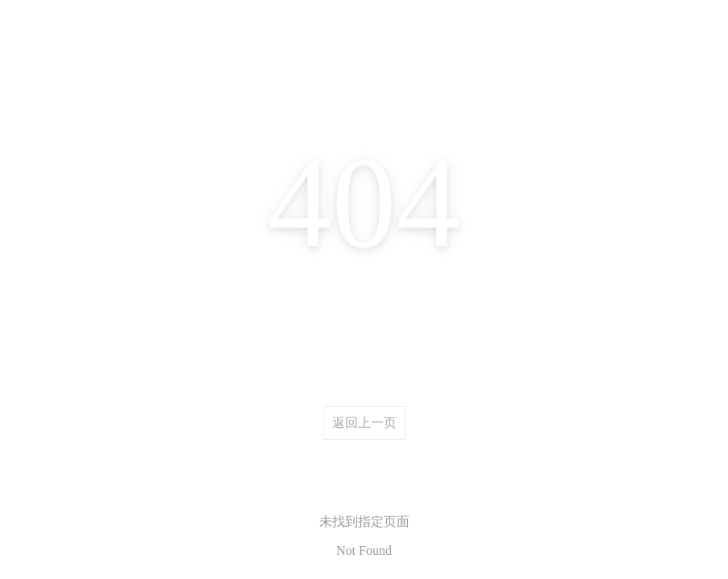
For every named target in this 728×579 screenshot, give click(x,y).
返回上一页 (364, 423)
